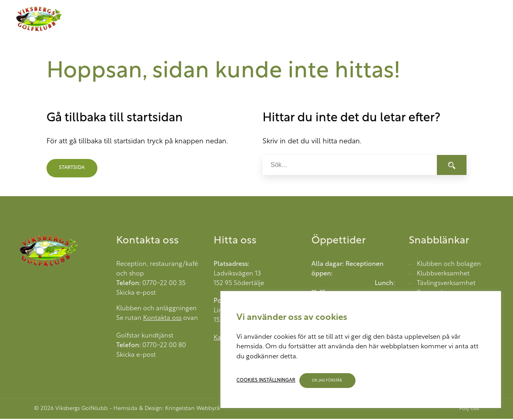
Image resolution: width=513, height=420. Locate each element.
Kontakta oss (162, 320)
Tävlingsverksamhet (446, 285)
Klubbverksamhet (443, 275)
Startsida (73, 169)
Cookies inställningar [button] (266, 380)
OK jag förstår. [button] (328, 381)
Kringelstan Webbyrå (193, 410)
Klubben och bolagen (449, 265)
